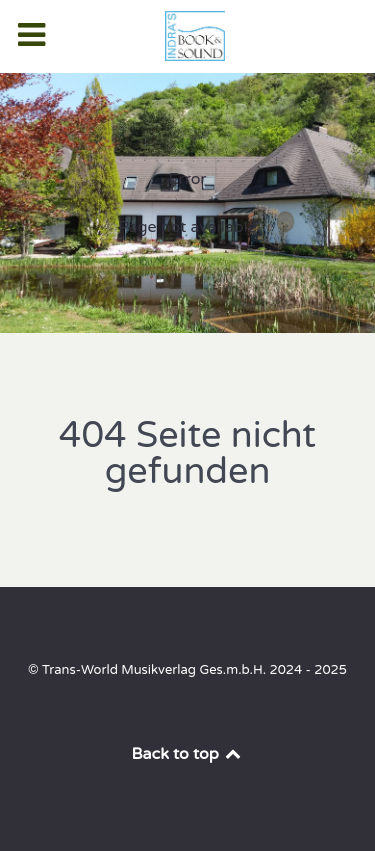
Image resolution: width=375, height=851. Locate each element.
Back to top (188, 754)
